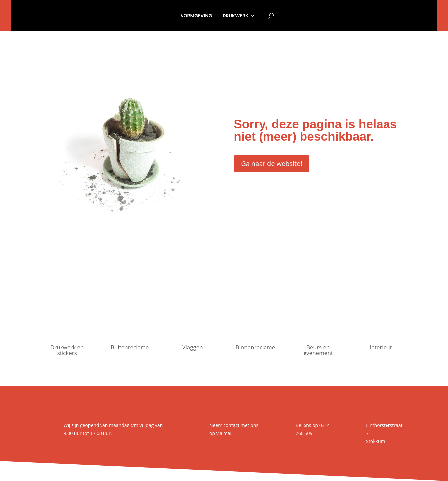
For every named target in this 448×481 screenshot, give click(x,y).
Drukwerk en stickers (67, 350)
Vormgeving (196, 16)
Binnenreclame (255, 347)
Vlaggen (192, 347)
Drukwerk (235, 16)
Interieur (381, 347)
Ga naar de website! (272, 164)
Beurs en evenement (318, 350)
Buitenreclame (130, 347)
